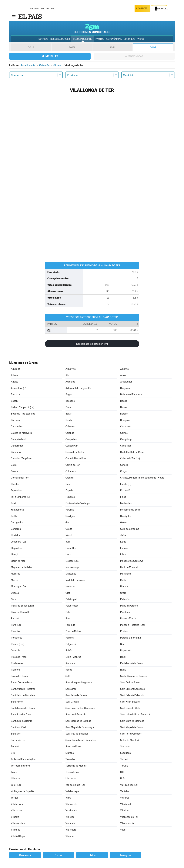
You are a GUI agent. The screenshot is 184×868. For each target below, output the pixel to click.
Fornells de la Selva (130, 510)
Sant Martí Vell (19, 727)
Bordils (124, 414)
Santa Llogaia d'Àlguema (79, 682)
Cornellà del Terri (20, 478)
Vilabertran (17, 804)
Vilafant (15, 817)
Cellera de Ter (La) (130, 458)
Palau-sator (72, 606)
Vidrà (68, 798)
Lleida (92, 855)
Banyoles (125, 388)
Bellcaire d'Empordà (131, 394)
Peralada (70, 625)
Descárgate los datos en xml (92, 344)
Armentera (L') (19, 388)
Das (68, 484)
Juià (68, 542)
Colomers (71, 471)
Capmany (16, 452)
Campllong (126, 439)
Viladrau (125, 810)
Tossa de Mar (73, 772)
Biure (68, 407)
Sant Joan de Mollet (131, 708)
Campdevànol (18, 439)
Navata (124, 586)
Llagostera (17, 548)
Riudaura (70, 663)
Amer (123, 375)
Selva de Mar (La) (129, 740)
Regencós (125, 650)
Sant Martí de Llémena (132, 721)
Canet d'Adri (72, 446)
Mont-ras (70, 586)
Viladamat (126, 804)
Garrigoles (126, 516)
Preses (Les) (18, 644)
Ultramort (71, 778)
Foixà (14, 503)
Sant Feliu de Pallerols (132, 695)
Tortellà (124, 766)
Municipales (50, 56)
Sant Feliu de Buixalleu (23, 695)
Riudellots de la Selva (131, 663)
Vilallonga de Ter (129, 817)
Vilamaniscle (127, 823)
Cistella (124, 465)
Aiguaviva (71, 369)
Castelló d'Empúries (21, 458)
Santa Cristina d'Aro (21, 682)
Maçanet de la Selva (22, 567)
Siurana (70, 753)
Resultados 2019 (83, 39)
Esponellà (125, 490)
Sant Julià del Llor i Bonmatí (135, 714)
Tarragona (125, 855)
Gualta (69, 529)
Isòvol (69, 535)
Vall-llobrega (72, 791)
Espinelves (17, 490)
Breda (69, 420)
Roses (69, 670)
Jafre (123, 535)
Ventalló (124, 791)
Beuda (124, 401)
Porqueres (17, 638)
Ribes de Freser (19, 657)
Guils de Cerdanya (130, 529)
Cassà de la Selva (75, 452)
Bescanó (70, 401)
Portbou (70, 638)
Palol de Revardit (20, 612)
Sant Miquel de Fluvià (131, 727)
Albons (15, 375)
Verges (15, 798)
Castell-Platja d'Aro (76, 458)
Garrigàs (70, 516)
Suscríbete (142, 9)
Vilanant (15, 830)
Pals (68, 612)
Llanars (124, 548)
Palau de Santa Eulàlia (23, 606)
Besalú (15, 401)
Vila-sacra (71, 830)
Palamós (125, 599)
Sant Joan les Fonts (21, 714)
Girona (124, 522)
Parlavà (15, 618)
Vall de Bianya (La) (75, 785)
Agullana (16, 369)
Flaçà (123, 497)
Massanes (71, 574)
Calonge (70, 433)
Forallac (70, 510)
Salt (68, 676)
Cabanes (70, 426)
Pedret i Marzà (128, 618)
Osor (13, 599)
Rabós (69, 650)
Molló (123, 580)
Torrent (124, 759)
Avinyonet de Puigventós (78, 388)
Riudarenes (17, 663)
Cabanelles (17, 426)
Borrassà (16, 420)
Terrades (70, 759)
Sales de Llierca (19, 676)
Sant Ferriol (17, 702)
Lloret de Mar (18, 561)
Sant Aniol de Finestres (23, 689)
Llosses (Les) (72, 561)
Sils (13, 753)
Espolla (69, 490)
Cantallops (126, 446)
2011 (112, 47)
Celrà (14, 465)
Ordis (123, 593)
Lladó (123, 542)
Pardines (125, 612)
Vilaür (123, 830)
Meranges (125, 574)
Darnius (15, 484)
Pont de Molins (73, 631)
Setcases (125, 746)
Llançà (15, 554)
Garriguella (17, 522)
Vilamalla (70, 823)
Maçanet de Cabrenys (132, 561)
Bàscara (15, 394)
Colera (14, 471)
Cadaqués (125, 426)
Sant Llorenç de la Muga (78, 721)
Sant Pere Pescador (131, 734)
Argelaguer (126, 382)
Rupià (123, 670)
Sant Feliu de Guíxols (76, 695)
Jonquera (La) (18, 542)
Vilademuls (71, 810)
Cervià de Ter (73, 465)
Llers (68, 554)
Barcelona (25, 855)
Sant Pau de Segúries (77, 734)
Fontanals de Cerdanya (78, 503)
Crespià (70, 478)
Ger (67, 522)
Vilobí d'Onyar (18, 836)
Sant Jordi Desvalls (76, 714)
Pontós (124, 631)
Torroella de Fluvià (21, 766)
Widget (142, 39)
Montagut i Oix (18, 586)
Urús (123, 778)
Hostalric (16, 535)
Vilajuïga (70, 817)
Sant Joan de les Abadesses (80, 708)
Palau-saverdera (129, 606)
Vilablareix (71, 804)
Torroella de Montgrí (76, 766)
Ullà (122, 772)
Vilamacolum (18, 823)
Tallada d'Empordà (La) (23, 759)
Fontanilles (126, 503)
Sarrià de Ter (18, 740)
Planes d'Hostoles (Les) (133, 625)
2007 (153, 47)
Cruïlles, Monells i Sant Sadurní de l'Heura (142, 478)
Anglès (15, 382)
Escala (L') (126, 484)
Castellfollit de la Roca (132, 452)
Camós (124, 433)
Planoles (15, 631)
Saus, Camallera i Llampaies (80, 740)
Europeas (130, 39)
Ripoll (123, 657)
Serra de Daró (73, 746)
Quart (123, 644)
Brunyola (125, 420)
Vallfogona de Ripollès (23, 791)
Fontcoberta (17, 510)
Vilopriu (70, 836)
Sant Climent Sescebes (132, 689)
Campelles (71, 439)
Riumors (15, 670)
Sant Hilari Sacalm (130, 702)
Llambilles (71, 548)
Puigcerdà (71, 644)
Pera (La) (16, 625)
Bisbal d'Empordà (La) (23, 407)
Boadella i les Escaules (23, 414)
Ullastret (15, 778)
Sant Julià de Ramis (21, 721)
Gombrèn (16, 529)
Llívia (123, 554)
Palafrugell (71, 599)
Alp (67, 375)
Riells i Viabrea (73, 657)
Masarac (16, 574)
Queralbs (16, 650)
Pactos (100, 39)
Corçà (123, 471)
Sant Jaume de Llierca (23, 708)
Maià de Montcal (129, 567)
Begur (69, 394)
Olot (68, 593)
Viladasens (17, 810)
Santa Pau (71, 689)
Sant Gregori (72, 702)
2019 (31, 47)
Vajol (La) (16, 785)
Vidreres (125, 798)
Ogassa (15, 593)
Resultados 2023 (60, 39)
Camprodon (17, 446)
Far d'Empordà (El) (21, 497)
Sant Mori (16, 734)
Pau (68, 618)
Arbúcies (70, 382)
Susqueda (125, 753)
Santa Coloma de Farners (134, 676)
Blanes (124, 407)
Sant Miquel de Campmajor (80, 727)
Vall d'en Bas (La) (129, 785)
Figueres (70, 497)
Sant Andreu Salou (130, 682)
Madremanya (72, 567)
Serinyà (15, 746)
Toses (14, 772)
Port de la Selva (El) (130, 638)
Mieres (15, 580)
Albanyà (124, 369)
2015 (72, 47)
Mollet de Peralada (75, 580)
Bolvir (69, 414)
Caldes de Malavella (21, 433)
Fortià (14, 516)
